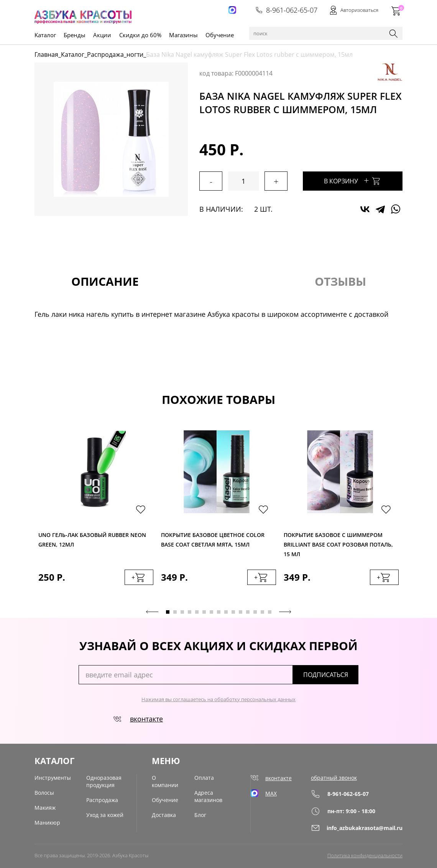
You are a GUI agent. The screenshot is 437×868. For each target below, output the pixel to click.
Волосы (44, 793)
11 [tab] (241, 612)
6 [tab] (204, 612)
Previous (152, 612)
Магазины (183, 35)
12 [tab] (248, 612)
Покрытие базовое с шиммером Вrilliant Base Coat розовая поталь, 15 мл (338, 543)
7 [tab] (211, 612)
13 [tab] (255, 612)
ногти (135, 54)
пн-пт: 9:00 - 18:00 (343, 811)
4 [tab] (190, 612)
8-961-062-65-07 (286, 10)
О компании (165, 781)
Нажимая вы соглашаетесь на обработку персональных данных (219, 699)
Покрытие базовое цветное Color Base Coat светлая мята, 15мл (213, 540)
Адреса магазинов (208, 796)
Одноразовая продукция (104, 781)
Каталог (73, 54)
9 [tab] (226, 612)
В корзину (353, 180)
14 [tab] (262, 612)
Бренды (75, 35)
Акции (102, 35)
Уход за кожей (105, 815)
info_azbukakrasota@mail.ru (357, 828)
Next (285, 612)
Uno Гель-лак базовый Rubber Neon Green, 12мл (92, 540)
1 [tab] (168, 612)
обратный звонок (334, 778)
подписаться (326, 675)
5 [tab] (197, 612)
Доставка (164, 815)
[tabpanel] (96, 515)
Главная (46, 54)
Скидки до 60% (140, 35)
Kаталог (45, 35)
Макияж (45, 808)
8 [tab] (219, 612)
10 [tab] (233, 612)
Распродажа (105, 54)
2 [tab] (175, 612)
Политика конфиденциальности (365, 855)
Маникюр (47, 823)
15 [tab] (270, 612)
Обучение (220, 35)
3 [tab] (182, 612)
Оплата (204, 778)
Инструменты (53, 778)
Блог (200, 815)
